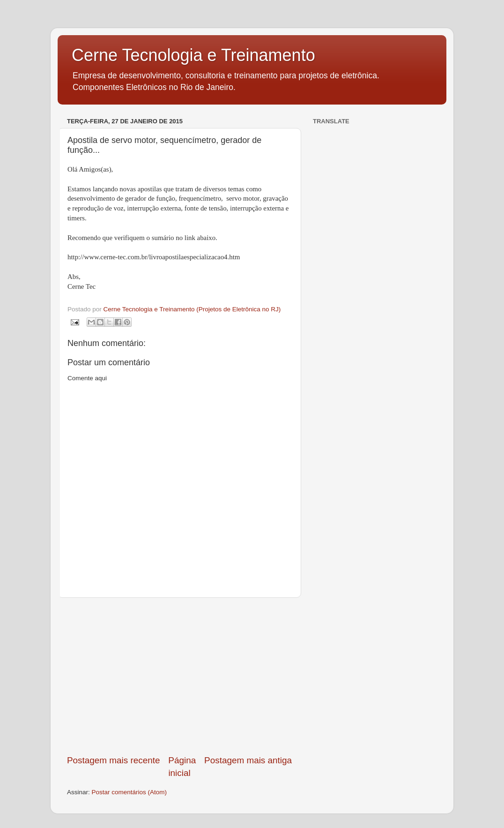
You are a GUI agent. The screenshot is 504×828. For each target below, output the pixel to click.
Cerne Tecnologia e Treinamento (193, 55)
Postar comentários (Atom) (130, 792)
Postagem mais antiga (248, 760)
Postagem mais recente (113, 760)
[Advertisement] (179, 676)
